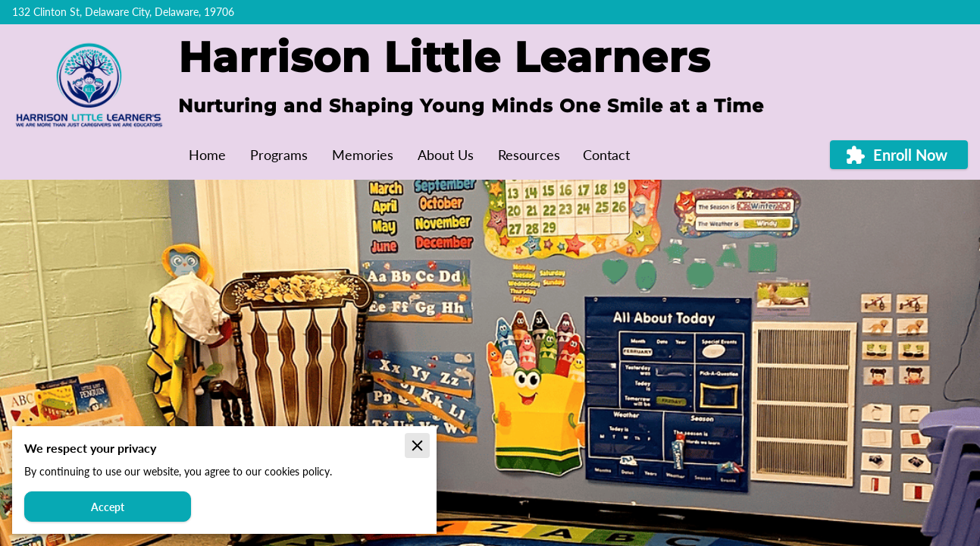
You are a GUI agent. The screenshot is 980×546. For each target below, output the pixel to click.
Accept (108, 507)
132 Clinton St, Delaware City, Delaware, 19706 (123, 13)
